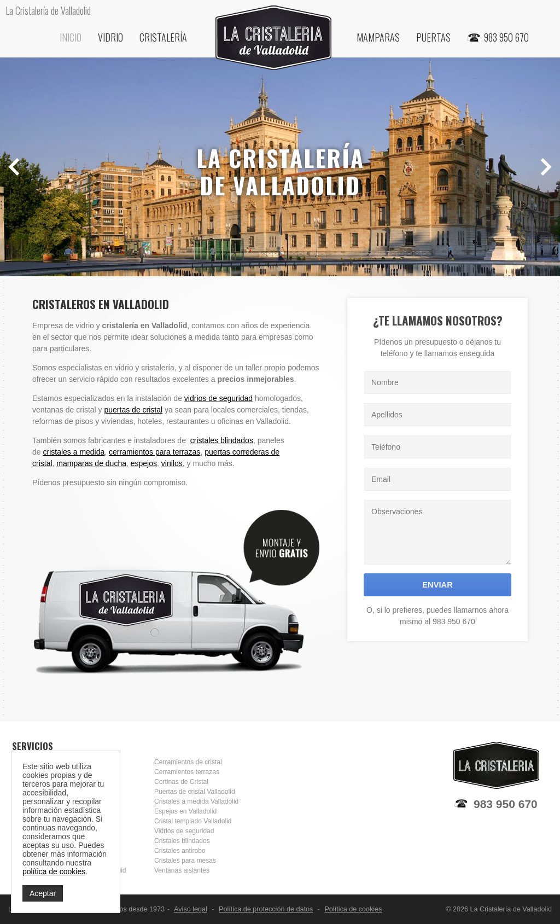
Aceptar (43, 893)
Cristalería (163, 37)
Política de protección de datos (266, 909)
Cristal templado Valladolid (193, 821)
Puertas (433, 37)
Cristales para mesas (185, 861)
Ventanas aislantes (182, 870)
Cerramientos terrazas (187, 772)
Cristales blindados (182, 841)
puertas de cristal (134, 410)
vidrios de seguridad (218, 398)
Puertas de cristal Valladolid (195, 792)
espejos (144, 463)
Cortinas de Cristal (181, 782)
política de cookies (54, 871)
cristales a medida (74, 452)
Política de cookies (353, 909)
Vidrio (110, 37)
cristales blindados (222, 440)
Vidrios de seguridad (184, 831)
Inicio (71, 37)
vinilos (172, 463)
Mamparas (378, 37)
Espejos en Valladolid (185, 811)
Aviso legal (191, 909)
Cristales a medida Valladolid (196, 801)
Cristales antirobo (180, 851)
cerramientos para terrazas (154, 452)
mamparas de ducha (91, 463)
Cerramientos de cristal (188, 762)
